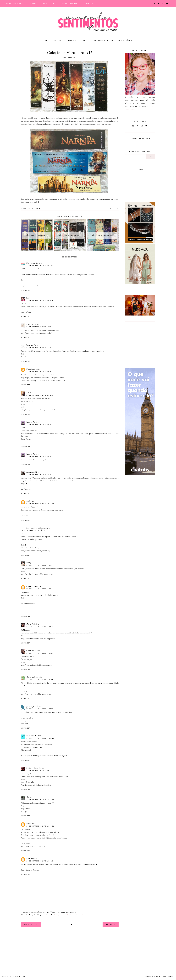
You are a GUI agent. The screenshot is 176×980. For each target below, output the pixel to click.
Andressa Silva (33, 472)
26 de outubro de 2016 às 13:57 (40, 348)
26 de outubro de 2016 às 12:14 (40, 300)
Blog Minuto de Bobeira (30, 870)
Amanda (30, 393)
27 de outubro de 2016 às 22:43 (40, 738)
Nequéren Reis (33, 369)
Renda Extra (89, 3)
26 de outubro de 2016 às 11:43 (40, 265)
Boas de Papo (32, 345)
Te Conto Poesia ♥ (28, 604)
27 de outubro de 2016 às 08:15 (40, 589)
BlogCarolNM (26, 809)
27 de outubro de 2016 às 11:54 (40, 653)
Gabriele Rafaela (33, 651)
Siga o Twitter (26, 439)
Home (46, 40)
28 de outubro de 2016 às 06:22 (40, 826)
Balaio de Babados (28, 782)
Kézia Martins (33, 324)
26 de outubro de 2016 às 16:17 (40, 395)
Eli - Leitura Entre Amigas (38, 528)
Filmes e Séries (49, 3)
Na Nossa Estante (34, 263)
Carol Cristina (33, 624)
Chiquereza (25, 516)
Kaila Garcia (32, 859)
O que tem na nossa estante (31, 286)
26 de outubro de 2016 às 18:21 (40, 475)
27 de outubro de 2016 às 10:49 (40, 627)
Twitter (82, 915)
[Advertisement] (140, 342)
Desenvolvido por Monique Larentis (159, 977)
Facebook (74, 915)
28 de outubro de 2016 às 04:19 (40, 770)
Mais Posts (111, 925)
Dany (29, 563)
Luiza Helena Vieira (35, 768)
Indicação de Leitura (104, 40)
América (58, 40)
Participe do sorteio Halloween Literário (36, 785)
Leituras (33, 3)
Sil (27, 298)
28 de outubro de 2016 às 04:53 (40, 800)
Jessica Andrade (33, 422)
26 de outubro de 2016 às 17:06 (40, 456)
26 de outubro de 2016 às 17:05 (40, 424)
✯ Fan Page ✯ (62, 756)
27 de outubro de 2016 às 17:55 (40, 680)
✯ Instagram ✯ (27, 756)
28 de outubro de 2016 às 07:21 (40, 861)
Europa (71, 40)
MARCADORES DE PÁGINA (31, 208)
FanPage (24, 811)
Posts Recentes (31, 925)
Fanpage (24, 721)
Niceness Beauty (34, 736)
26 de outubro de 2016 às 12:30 (40, 327)
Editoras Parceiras (69, 3)
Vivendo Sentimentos (14, 3)
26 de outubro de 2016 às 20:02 (40, 504)
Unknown (31, 501)
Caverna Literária (34, 677)
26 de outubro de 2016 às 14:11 (40, 371)
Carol (29, 797)
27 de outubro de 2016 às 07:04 (40, 565)
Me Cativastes (26, 489)
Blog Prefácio (26, 312)
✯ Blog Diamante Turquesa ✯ (44, 756)
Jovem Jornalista (34, 706)
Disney (84, 40)
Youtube (66, 915)
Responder (25, 290)
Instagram (25, 724)
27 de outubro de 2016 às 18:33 (40, 709)
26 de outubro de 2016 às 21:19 (34, 530)
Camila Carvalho (34, 586)
